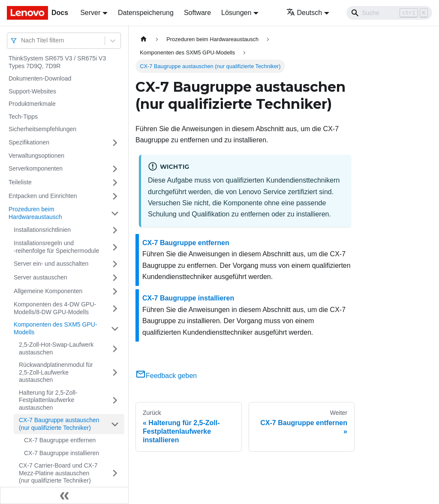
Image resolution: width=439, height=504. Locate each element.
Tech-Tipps (23, 117)
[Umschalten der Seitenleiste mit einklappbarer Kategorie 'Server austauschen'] (115, 278)
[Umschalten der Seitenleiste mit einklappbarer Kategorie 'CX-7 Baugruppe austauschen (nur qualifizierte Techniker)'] (115, 424)
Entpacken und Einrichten (43, 196)
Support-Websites (32, 91)
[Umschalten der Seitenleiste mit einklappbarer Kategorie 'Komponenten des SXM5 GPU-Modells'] (115, 328)
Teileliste (20, 182)
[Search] (389, 13)
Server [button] (90, 13)
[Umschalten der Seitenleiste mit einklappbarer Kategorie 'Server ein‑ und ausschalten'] (115, 264)
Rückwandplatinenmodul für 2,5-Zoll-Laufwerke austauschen (56, 372)
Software (197, 13)
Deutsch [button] (304, 13)
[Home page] (144, 39)
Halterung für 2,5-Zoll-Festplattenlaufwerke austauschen (48, 400)
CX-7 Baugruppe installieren (62, 453)
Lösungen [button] (236, 13)
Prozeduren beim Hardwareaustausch (35, 213)
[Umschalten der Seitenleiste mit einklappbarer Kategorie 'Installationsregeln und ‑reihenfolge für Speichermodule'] (115, 247)
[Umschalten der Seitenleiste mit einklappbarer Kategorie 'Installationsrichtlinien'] (115, 230)
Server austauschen (41, 277)
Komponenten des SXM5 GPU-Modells (56, 328)
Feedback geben (166, 376)
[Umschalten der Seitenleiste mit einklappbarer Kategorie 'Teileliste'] (115, 183)
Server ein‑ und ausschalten (51, 264)
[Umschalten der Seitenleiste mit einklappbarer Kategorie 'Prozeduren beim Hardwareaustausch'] (115, 213)
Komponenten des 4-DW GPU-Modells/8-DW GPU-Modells (55, 308)
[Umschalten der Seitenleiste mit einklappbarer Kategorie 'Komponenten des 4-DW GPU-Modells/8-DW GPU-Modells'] (115, 308)
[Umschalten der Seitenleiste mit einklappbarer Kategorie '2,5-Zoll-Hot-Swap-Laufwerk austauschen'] (115, 349)
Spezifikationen (29, 142)
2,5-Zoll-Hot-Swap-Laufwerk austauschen (56, 348)
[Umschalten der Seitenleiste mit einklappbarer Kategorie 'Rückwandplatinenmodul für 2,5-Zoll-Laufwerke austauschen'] (115, 373)
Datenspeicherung (146, 13)
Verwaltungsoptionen (36, 156)
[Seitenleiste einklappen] (64, 495)
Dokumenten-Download (40, 78)
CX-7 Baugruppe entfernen (60, 440)
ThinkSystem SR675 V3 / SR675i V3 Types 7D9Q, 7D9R (57, 62)
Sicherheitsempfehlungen (42, 129)
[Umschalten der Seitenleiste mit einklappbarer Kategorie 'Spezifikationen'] (115, 143)
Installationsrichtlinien (42, 230)
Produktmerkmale (32, 104)
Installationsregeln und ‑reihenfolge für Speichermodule (56, 247)
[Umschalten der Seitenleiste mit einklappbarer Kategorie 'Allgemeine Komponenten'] (115, 291)
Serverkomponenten (36, 168)
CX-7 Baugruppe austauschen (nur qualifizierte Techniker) (59, 424)
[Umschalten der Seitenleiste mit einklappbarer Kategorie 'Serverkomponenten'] (115, 169)
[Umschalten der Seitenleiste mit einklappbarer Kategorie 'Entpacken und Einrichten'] (115, 196)
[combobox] (22, 40)
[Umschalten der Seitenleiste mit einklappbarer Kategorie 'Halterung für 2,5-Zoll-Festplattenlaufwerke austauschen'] (115, 400)
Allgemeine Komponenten (48, 291)
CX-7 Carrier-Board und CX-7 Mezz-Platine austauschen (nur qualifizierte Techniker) (58, 473)
